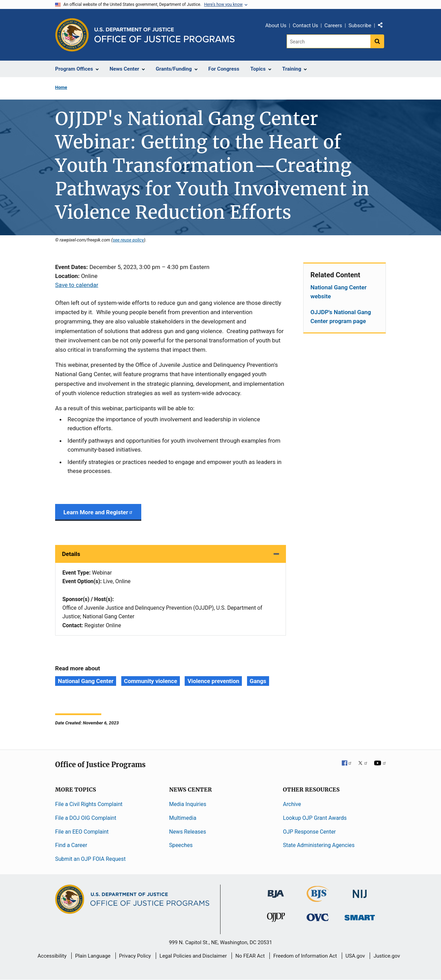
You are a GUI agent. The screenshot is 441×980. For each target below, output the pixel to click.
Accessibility (52, 956)
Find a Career (71, 845)
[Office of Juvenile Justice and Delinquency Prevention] (276, 919)
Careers (333, 25)
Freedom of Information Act (305, 956)
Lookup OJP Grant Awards (315, 818)
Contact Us (306, 25)
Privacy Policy (135, 956)
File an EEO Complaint (82, 832)
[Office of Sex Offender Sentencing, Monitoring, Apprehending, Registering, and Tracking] (360, 916)
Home (61, 87)
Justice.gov (387, 956)
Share (383, 27)
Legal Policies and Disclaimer (193, 956)
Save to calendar (77, 285)
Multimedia (183, 818)
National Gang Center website (339, 292)
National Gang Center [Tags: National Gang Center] (86, 681)
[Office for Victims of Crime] (318, 917)
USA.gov (355, 956)
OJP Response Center (309, 832)
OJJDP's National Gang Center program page (341, 317)
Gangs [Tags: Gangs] (258, 681)
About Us (276, 25)
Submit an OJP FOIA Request (90, 859)
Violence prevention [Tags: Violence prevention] (213, 681)
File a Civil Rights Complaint (89, 804)
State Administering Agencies (319, 845)
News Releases (188, 832)
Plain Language (93, 956)
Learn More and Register (98, 512)
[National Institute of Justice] (360, 891)
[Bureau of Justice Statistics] (318, 899)
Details (71, 554)
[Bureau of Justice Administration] (276, 891)
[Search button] (377, 41)
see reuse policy (128, 240)
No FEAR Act (250, 956)
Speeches (181, 845)
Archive (292, 804)
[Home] (165, 35)
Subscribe (360, 25)
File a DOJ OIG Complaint (86, 818)
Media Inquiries (188, 804)
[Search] (329, 41)
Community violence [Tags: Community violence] (151, 681)
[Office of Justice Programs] (72, 35)
